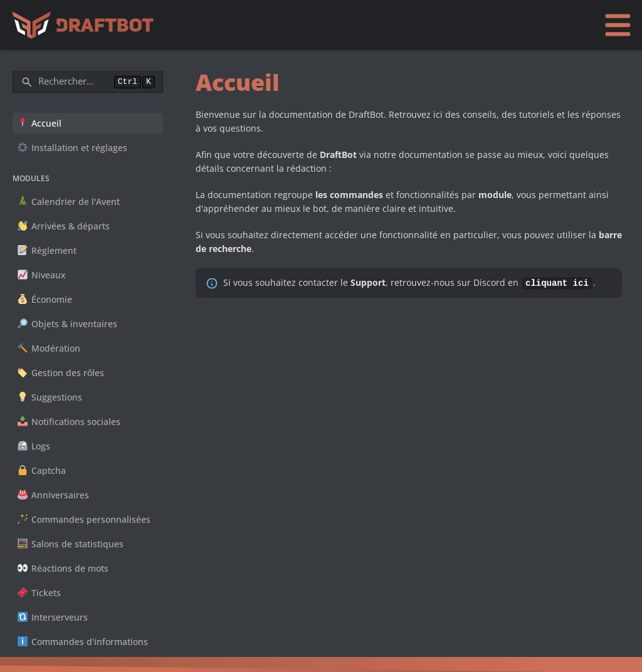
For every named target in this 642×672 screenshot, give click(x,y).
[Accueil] (86, 25)
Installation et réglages (72, 148)
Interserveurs (53, 617)
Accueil (39, 123)
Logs (34, 446)
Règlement (47, 250)
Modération (49, 348)
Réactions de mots (63, 568)
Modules (31, 178)
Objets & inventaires (67, 324)
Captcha (42, 470)
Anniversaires (53, 495)
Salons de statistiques (71, 544)
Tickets (39, 593)
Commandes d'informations (83, 642)
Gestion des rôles (61, 373)
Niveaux (42, 275)
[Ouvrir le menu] (618, 25)
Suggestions (50, 397)
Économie (45, 299)
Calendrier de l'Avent (69, 202)
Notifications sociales (69, 422)
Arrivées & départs (64, 226)
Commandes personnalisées (84, 519)
